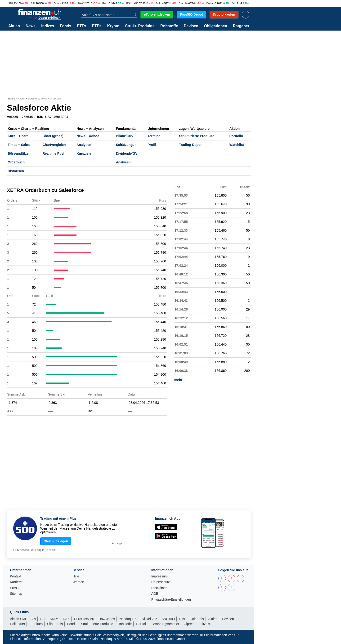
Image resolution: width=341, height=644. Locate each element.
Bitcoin (183, 3)
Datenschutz (161, 582)
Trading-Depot (190, 145)
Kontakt (16, 576)
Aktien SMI (18, 619)
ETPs (97, 26)
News (31, 26)
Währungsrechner (166, 624)
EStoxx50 (132, 3)
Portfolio (236, 136)
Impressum (159, 576)
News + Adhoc (88, 136)
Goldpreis (197, 619)
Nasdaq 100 (128, 619)
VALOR (13, 117)
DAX (81, 3)
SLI (43, 619)
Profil (152, 145)
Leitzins (204, 624)
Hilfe (76, 576)
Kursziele (84, 153)
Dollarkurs (17, 624)
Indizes (48, 26)
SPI (33, 3)
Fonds (66, 26)
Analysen (84, 145)
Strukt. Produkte (140, 26)
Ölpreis (189, 624)
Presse (15, 588)
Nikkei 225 (150, 619)
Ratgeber (241, 26)
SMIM (54, 619)
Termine (154, 136)
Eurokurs (36, 624)
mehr (179, 380)
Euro (105, 3)
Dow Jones (107, 619)
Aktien (14, 26)
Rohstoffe (169, 26)
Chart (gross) (53, 136)
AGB (155, 594)
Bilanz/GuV (125, 136)
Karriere (16, 582)
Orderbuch (16, 162)
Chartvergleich (54, 145)
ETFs (82, 26)
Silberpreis (55, 624)
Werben (78, 582)
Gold (158, 3)
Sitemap (16, 594)
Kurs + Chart (18, 136)
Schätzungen (126, 145)
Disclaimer (159, 588)
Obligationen (215, 26)
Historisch (16, 171)
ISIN (40, 117)
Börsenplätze (18, 153)
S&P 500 (168, 619)
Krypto (113, 26)
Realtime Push (54, 153)
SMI (11, 3)
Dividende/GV (127, 153)
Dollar (210, 3)
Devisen (191, 26)
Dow (57, 3)
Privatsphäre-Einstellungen (171, 600)
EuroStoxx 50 (84, 619)
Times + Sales (19, 145)
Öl (233, 3)
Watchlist (237, 145)
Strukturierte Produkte (197, 136)
